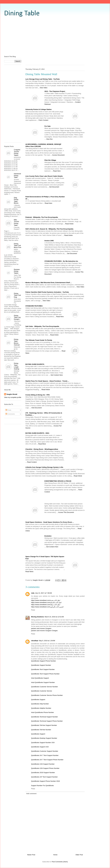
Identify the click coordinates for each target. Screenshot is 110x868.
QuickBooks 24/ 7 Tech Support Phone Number (47, 760)
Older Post (79, 855)
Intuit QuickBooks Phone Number (42, 712)
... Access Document (58, 155)
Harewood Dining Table (17, 175)
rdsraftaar (35, 641)
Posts (8, 410)
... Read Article (69, 224)
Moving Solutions (37, 617)
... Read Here (56, 171)
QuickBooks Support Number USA (43, 743)
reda (33, 593)
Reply (33, 610)
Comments (10, 414)
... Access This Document (65, 512)
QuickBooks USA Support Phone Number (45, 768)
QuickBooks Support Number (41, 665)
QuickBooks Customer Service (42, 691)
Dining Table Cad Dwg (17, 295)
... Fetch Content (43, 120)
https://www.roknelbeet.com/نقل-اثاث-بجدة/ (46, 600)
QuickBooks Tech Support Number (43, 669)
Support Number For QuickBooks (42, 786)
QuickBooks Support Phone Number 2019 (45, 781)
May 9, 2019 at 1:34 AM (47, 641)
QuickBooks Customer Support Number (45, 751)
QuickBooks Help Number (40, 704)
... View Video (43, 88)
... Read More (41, 444)
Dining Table (22, 14)
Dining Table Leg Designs (17, 317)
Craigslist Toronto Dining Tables (17, 152)
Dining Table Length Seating (16, 366)
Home (55, 855)
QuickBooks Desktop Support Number (44, 738)
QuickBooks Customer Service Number (44, 687)
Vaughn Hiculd (12, 394)
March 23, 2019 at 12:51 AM (54, 617)
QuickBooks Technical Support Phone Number (47, 721)
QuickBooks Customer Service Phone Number (47, 695)
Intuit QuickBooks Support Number (43, 682)
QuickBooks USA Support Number (43, 764)
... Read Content (31, 462)
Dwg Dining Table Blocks (16, 200)
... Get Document (53, 187)
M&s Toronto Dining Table (16, 222)
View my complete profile (13, 397)
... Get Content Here (56, 375)
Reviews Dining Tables (17, 271)
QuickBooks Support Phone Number (44, 661)
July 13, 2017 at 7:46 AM (43, 593)
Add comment (31, 794)
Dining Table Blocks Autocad (17, 342)
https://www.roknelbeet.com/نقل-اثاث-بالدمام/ (46, 602)
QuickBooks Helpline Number (41, 708)
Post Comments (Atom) (60, 862)
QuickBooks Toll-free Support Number (44, 725)
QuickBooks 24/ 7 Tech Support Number (45, 755)
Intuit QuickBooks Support (40, 678)
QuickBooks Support (38, 700)
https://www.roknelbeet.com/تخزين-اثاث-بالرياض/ (47, 607)
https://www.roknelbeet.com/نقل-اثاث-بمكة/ (46, 605)
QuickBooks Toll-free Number (41, 730)
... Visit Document (36, 408)
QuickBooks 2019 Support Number (43, 773)
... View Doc (49, 139)
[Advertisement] (55, 36)
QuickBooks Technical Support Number (44, 717)
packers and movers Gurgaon (41, 628)
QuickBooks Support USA (40, 747)
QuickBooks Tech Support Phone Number (45, 674)
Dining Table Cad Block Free (18, 246)
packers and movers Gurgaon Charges (44, 631)
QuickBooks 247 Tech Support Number (44, 777)
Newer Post (31, 855)
